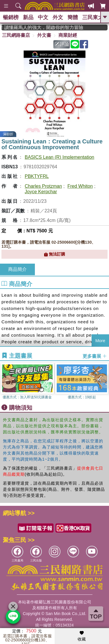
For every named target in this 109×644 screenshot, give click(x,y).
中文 (43, 17)
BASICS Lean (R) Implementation (59, 157)
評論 (62, 44)
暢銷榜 (11, 17)
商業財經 (68, 35)
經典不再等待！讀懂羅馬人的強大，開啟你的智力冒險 (46, 27)
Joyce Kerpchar (41, 192)
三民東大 (93, 17)
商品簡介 (17, 269)
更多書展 (95, 356)
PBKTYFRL (37, 176)
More (100, 341)
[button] (105, 382)
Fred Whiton (80, 186)
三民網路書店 (16, 35)
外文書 (44, 35)
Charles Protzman (43, 186)
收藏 (82, 636)
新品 (28, 17)
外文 (58, 17)
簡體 (73, 17)
